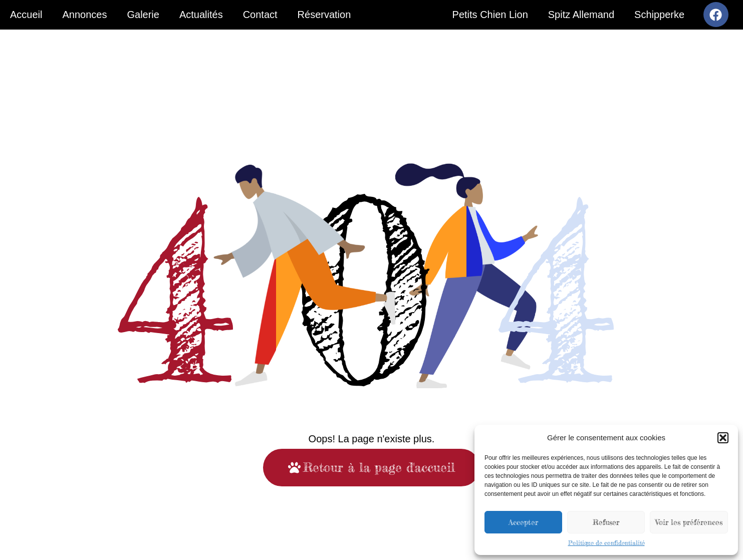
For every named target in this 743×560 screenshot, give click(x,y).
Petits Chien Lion (490, 15)
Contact (260, 15)
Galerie (143, 15)
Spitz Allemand (581, 15)
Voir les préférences (689, 522)
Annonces (84, 15)
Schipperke (659, 15)
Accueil (26, 15)
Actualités (201, 15)
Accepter (523, 522)
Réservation (324, 15)
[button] (723, 438)
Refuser (606, 522)
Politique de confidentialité (606, 543)
